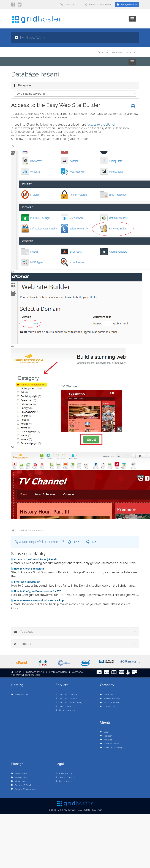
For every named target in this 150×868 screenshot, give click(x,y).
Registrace (132, 53)
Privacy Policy (64, 773)
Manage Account (127, 4)
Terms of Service (65, 777)
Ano (74, 542)
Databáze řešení (35, 672)
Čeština (103, 53)
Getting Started (58, 672)
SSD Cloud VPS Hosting (69, 702)
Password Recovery (111, 748)
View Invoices (20, 781)
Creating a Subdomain (26, 582)
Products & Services (23, 785)
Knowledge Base (110, 698)
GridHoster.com (67, 810)
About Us (106, 694)
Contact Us (107, 706)
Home (18, 672)
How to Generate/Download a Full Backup (37, 600)
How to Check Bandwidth (28, 569)
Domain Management (24, 789)
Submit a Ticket (110, 744)
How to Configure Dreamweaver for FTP (36, 591)
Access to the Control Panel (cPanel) (34, 559)
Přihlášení (117, 53)
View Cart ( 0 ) (70, 5)
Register (106, 736)
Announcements (110, 702)
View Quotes (19, 777)
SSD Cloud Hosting (67, 694)
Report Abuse (64, 781)
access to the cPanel (101, 124)
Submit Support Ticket (98, 5)
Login (105, 732)
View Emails (19, 773)
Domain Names (65, 710)
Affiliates (106, 740)
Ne (91, 542)
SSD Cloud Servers (66, 698)
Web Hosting (19, 694)
